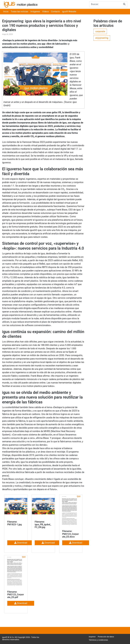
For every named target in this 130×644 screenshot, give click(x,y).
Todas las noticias (19, 12)
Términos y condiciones (98, 640)
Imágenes (35, 12)
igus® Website (69, 12)
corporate (100, 31)
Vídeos (46, 12)
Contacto (55, 12)
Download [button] (21, 543)
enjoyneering (102, 38)
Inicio (6, 12)
